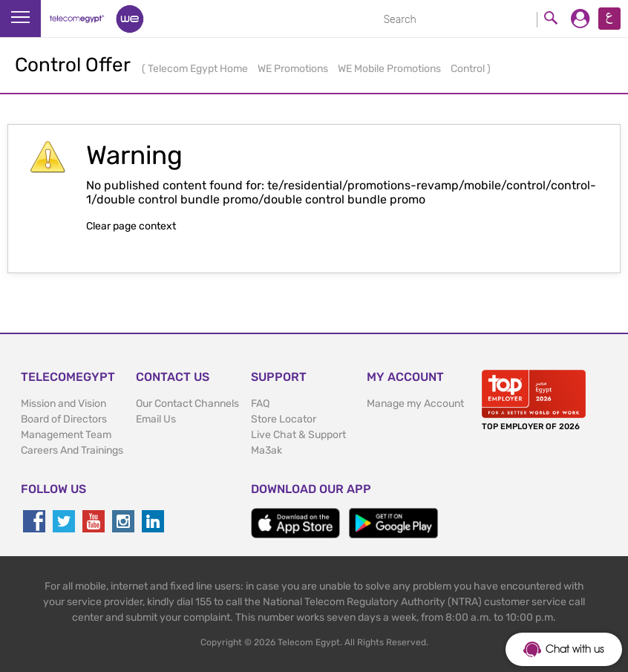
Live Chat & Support (298, 435)
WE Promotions (294, 69)
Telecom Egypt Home (199, 69)
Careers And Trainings (72, 450)
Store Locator (284, 419)
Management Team (66, 435)
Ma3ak (266, 450)
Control (469, 69)
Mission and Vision (63, 404)
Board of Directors (64, 419)
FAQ (260, 404)
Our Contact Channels (187, 404)
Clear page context (131, 226)
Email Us (156, 419)
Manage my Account (415, 404)
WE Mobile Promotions (390, 69)
